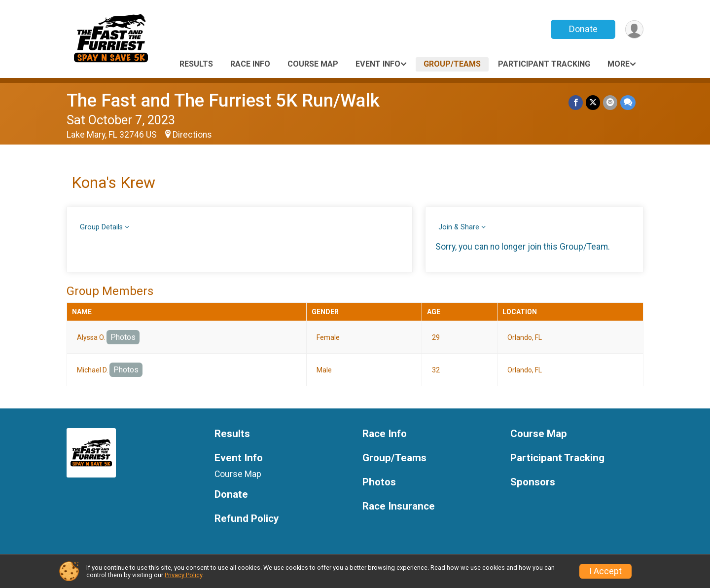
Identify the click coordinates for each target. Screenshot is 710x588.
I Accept (605, 571)
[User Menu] (634, 29)
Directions (192, 135)
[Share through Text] (628, 102)
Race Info (250, 64)
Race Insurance (399, 506)
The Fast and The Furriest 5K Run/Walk (223, 100)
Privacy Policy (183, 575)
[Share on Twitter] (593, 102)
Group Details (101, 227)
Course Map (313, 64)
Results (196, 64)
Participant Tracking (544, 64)
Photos (123, 337)
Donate (583, 29)
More (619, 64)
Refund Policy (247, 519)
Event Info (378, 64)
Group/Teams (452, 64)
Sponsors (533, 482)
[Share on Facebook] (576, 102)
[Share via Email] (610, 102)
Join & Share (459, 227)
